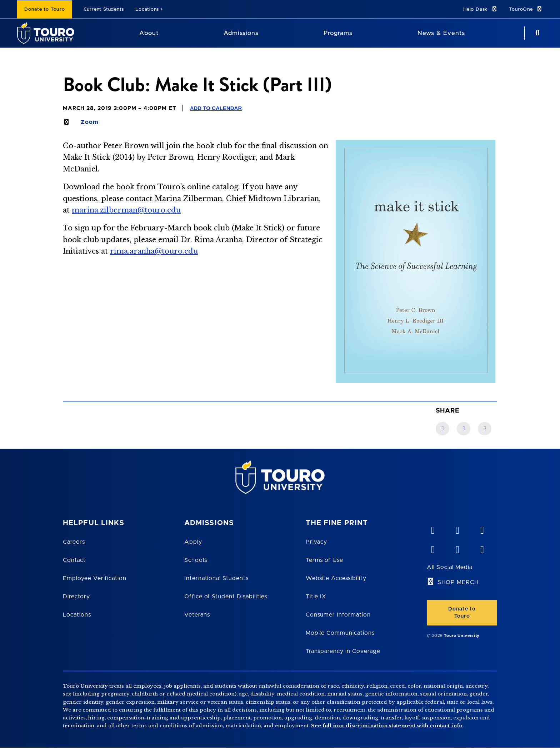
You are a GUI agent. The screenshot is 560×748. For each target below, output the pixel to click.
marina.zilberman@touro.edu (126, 210)
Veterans (197, 615)
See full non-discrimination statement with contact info (387, 726)
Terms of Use (325, 560)
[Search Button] (536, 33)
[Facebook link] (442, 429)
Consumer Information (338, 615)
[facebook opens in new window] (432, 548)
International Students (216, 578)
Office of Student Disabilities (226, 597)
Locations (147, 9)
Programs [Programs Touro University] (338, 33)
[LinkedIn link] (464, 429)
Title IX (316, 597)
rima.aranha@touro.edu (154, 251)
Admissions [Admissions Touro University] (241, 33)
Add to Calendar (216, 108)
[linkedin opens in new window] (482, 529)
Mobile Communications (340, 633)
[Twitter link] (485, 429)
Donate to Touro (45, 9)
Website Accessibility (336, 578)
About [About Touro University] (149, 33)
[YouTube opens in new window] (457, 529)
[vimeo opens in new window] (432, 529)
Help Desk (480, 9)
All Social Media (449, 567)
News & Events (441, 33)
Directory (76, 597)
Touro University (462, 636)
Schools (196, 560)
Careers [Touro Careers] (74, 542)
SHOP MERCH (458, 582)
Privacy (317, 542)
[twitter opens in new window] (457, 548)
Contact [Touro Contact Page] (74, 560)
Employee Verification (95, 578)
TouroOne (526, 9)
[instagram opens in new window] (482, 548)
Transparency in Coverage (343, 651)
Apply (193, 542)
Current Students (104, 9)
